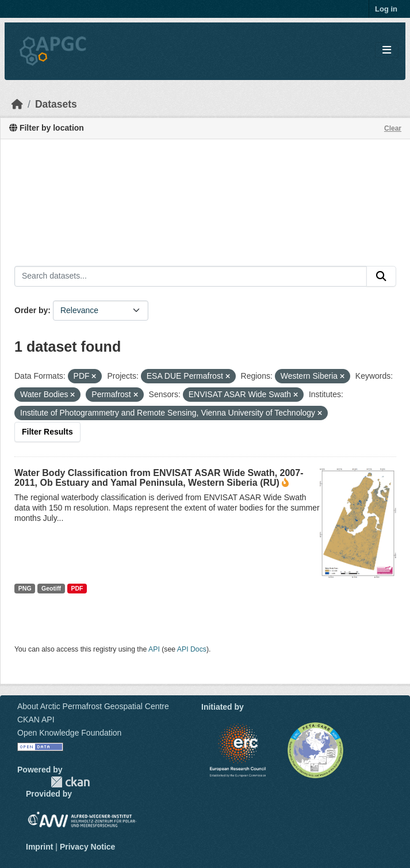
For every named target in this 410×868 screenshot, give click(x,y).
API (154, 649)
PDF (77, 588)
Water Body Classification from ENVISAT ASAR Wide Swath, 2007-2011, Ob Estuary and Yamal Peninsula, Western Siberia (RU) (159, 478)
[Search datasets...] (191, 276)
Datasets (56, 104)
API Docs (192, 649)
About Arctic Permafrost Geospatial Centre (93, 706)
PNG (25, 588)
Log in (386, 9)
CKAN (70, 782)
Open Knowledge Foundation (69, 733)
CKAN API (36, 719)
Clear (393, 128)
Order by (31, 310)
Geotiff (51, 588)
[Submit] (381, 276)
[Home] (17, 104)
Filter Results (47, 432)
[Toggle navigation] (387, 50)
